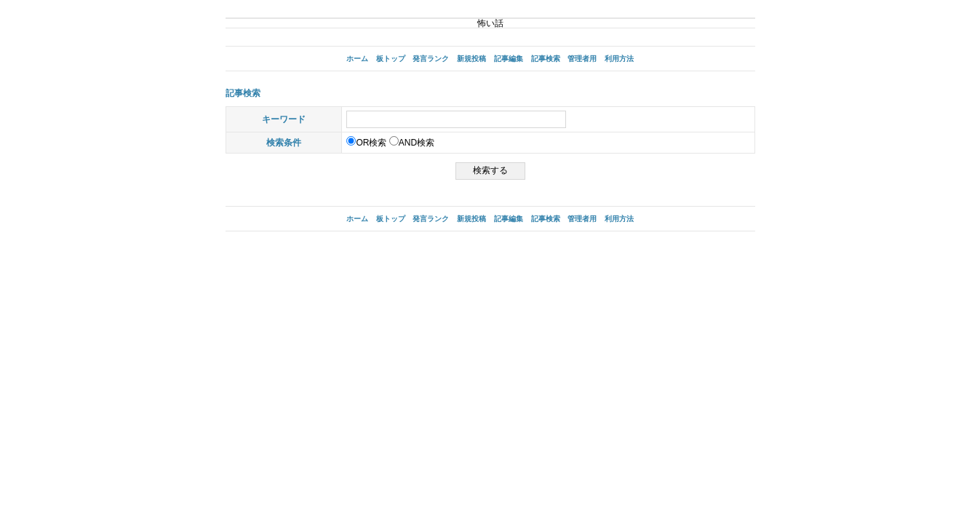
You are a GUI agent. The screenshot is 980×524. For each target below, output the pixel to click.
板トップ (391, 59)
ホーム (357, 59)
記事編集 (509, 59)
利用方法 (619, 59)
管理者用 (582, 59)
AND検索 (412, 143)
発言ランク (431, 59)
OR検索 (366, 143)
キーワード (284, 119)
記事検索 (546, 59)
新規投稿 (471, 59)
